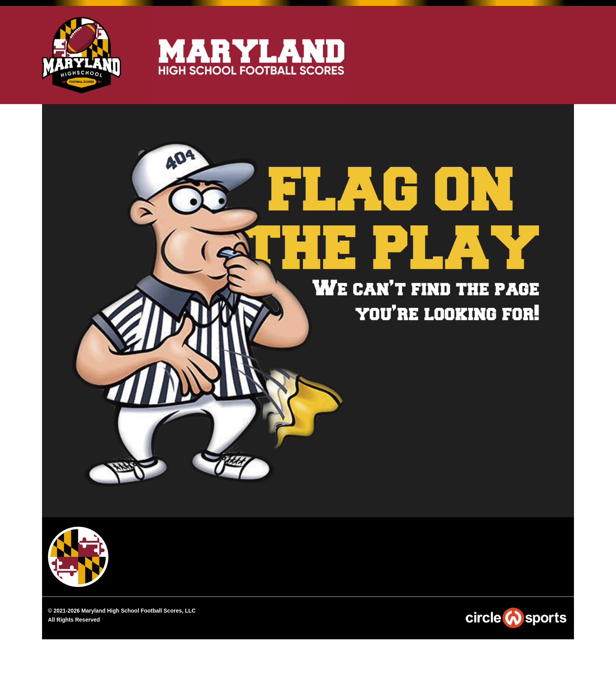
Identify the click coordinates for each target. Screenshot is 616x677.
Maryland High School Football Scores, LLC (138, 611)
